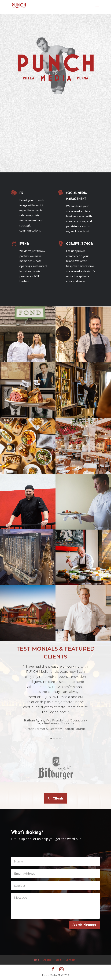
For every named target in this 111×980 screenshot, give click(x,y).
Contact (70, 960)
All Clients (55, 798)
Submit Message (84, 925)
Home (35, 960)
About (47, 960)
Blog (58, 960)
